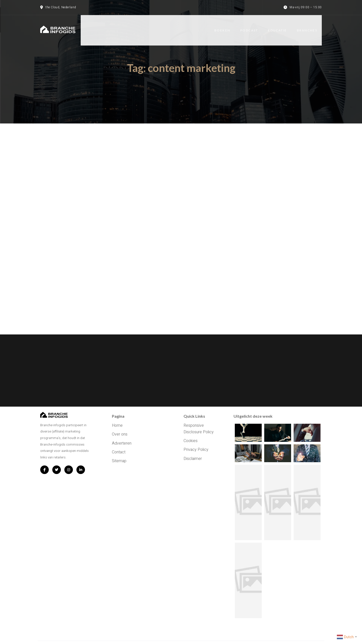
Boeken (226, 26)
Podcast (254, 26)
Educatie (282, 26)
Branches (312, 26)
